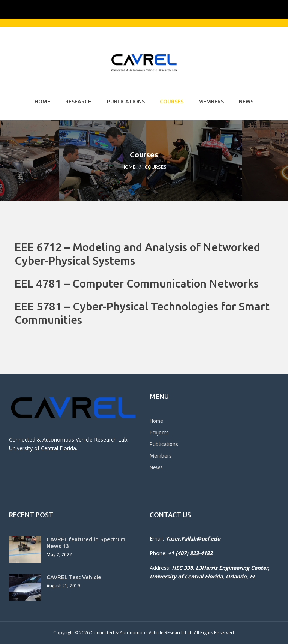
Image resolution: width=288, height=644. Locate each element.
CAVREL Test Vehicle (74, 577)
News (246, 102)
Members (211, 102)
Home (42, 102)
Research (79, 102)
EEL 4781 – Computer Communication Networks (137, 283)
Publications (126, 102)
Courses (172, 102)
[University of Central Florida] (64, 9)
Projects (159, 433)
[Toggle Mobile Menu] (271, 9)
